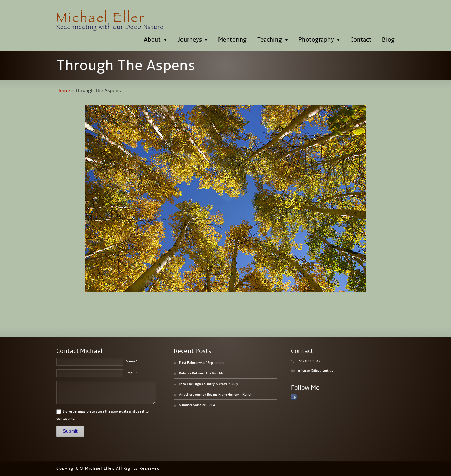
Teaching (270, 40)
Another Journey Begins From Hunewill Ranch (216, 395)
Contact (361, 40)
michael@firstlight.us (316, 371)
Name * (132, 361)
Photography (316, 40)
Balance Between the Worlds (201, 373)
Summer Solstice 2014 (197, 405)
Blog (388, 40)
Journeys (190, 40)
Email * (131, 373)
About (152, 40)
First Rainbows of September (202, 363)
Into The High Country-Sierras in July (209, 384)
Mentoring (232, 40)
